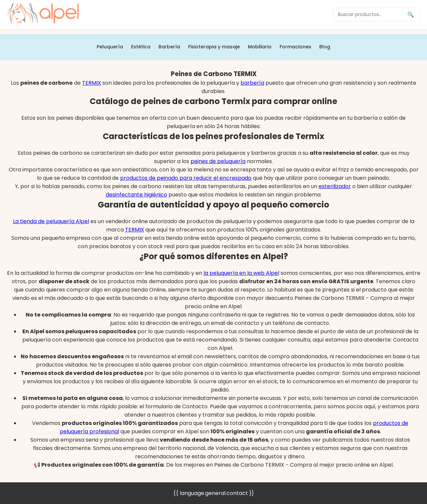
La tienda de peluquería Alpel (51, 221)
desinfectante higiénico (136, 195)
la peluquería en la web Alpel (241, 273)
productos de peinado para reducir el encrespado (186, 178)
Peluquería (110, 47)
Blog (325, 47)
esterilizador (335, 186)
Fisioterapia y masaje (214, 47)
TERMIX (92, 83)
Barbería (169, 47)
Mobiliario (260, 47)
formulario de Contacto (176, 406)
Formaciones (295, 47)
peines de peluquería (218, 161)
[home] (43, 15)
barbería (252, 83)
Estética (141, 47)
